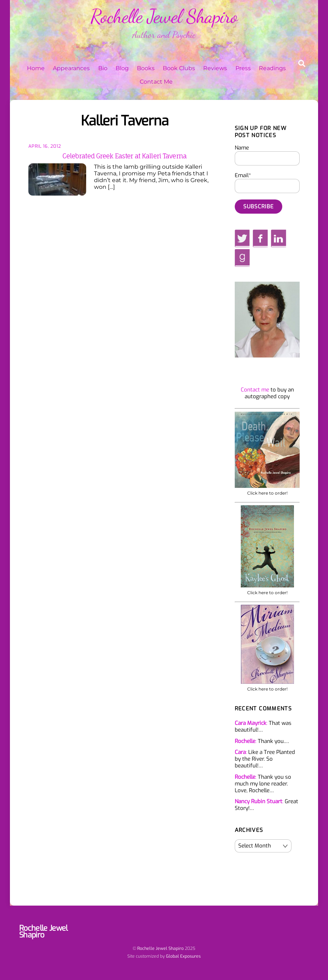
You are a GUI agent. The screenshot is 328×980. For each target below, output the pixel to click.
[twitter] (242, 238)
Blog (122, 68)
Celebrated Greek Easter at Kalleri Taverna (124, 156)
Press (243, 68)
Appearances (71, 68)
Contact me (255, 390)
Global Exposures (183, 956)
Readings (272, 68)
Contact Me (156, 82)
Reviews (215, 68)
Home (36, 68)
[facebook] (260, 238)
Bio (103, 68)
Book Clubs (179, 68)
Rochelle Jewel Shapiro (160, 948)
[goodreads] (242, 258)
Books (146, 68)
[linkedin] (279, 238)
